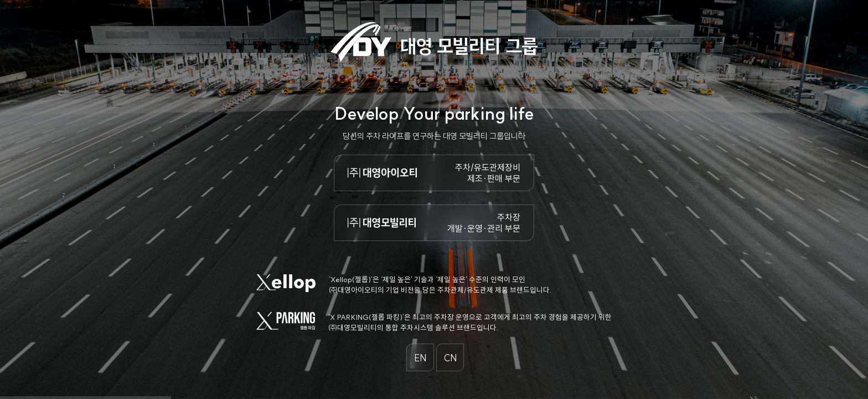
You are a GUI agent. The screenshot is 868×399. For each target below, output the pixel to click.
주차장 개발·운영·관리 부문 (484, 223)
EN (420, 358)
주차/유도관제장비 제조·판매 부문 (488, 173)
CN (450, 358)
